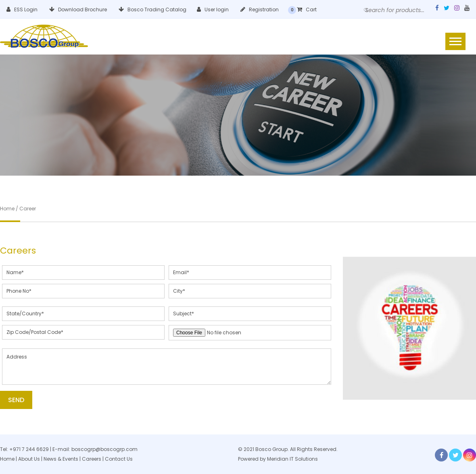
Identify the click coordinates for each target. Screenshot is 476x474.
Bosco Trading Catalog (152, 9)
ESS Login (22, 9)
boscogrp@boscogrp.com (104, 449)
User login (213, 9)
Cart (307, 9)
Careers (92, 459)
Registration (260, 9)
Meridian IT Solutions (292, 459)
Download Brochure (78, 9)
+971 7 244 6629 (29, 449)
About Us (29, 459)
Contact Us (119, 459)
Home (7, 459)
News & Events (62, 459)
